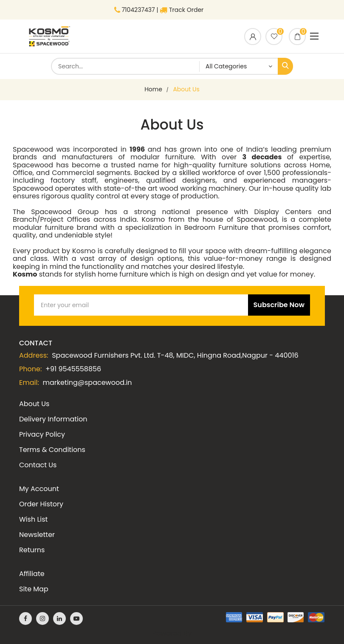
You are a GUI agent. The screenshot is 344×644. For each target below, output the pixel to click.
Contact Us (38, 465)
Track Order (182, 10)
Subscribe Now (279, 305)
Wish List (33, 519)
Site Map (34, 589)
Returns (32, 550)
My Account (39, 489)
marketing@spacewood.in (87, 383)
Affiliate (32, 574)
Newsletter (37, 535)
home (153, 89)
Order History (41, 504)
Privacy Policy (42, 434)
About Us (186, 89)
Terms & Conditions (52, 450)
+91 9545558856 (73, 369)
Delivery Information (53, 419)
